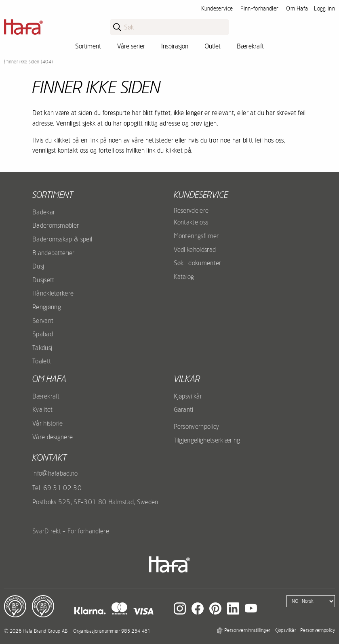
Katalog (184, 277)
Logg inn (324, 8)
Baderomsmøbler (56, 225)
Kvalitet (43, 409)
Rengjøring (47, 307)
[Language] (311, 601)
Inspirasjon (175, 46)
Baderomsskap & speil (62, 239)
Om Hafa (297, 8)
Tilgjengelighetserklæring (207, 440)
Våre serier (131, 46)
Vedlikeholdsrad (195, 250)
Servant (43, 321)
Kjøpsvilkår (188, 396)
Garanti (184, 409)
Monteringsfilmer (196, 236)
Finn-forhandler (259, 8)
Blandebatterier (54, 253)
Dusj (38, 266)
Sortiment (88, 46)
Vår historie (48, 423)
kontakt (49, 457)
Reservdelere (191, 210)
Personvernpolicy (197, 426)
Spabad (43, 334)
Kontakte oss (191, 222)
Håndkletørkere (53, 293)
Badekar (44, 212)
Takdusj (42, 348)
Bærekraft (251, 46)
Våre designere (53, 437)
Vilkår (187, 379)
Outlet (213, 46)
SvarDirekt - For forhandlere (71, 531)
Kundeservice (217, 8)
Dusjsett (43, 280)
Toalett (42, 361)
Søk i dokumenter (198, 263)
